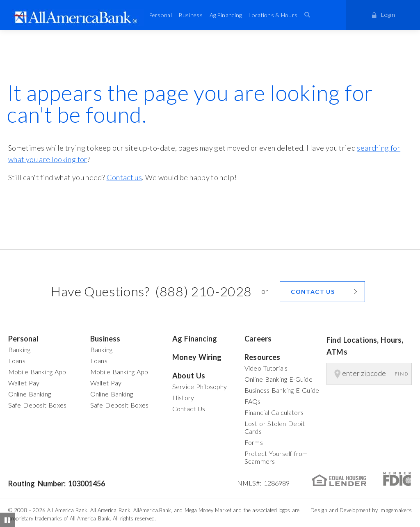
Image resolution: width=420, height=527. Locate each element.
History (183, 398)
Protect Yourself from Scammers (276, 457)
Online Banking (30, 394)
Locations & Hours (273, 15)
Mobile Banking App (37, 372)
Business (191, 15)
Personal (160, 15)
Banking (19, 349)
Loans (17, 361)
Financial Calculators (274, 412)
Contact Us (189, 409)
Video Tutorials (266, 368)
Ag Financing (226, 15)
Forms (254, 442)
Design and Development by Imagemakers (361, 510)
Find (402, 374)
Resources (262, 357)
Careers (258, 339)
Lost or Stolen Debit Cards (275, 427)
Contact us (124, 177)
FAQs (253, 401)
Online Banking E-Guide (278, 379)
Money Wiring (197, 357)
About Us (189, 376)
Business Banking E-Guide (282, 390)
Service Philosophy (200, 386)
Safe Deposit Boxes (37, 405)
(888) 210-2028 (203, 291)
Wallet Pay (24, 383)
